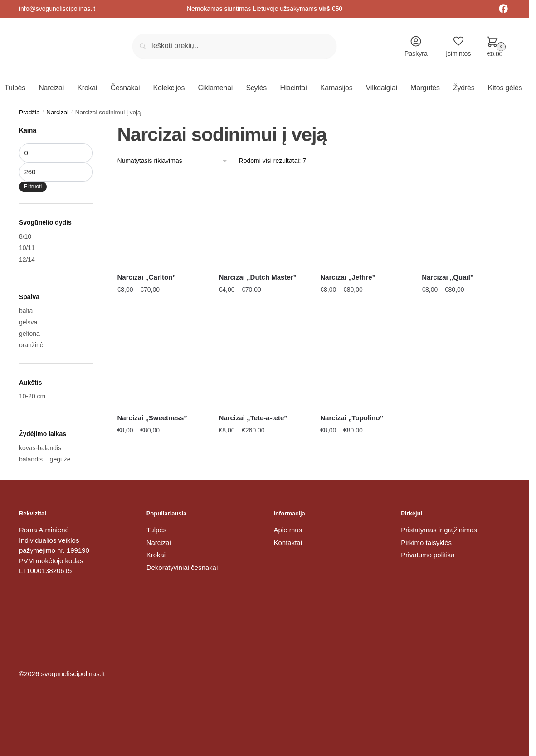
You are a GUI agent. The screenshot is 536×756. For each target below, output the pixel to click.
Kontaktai (288, 542)
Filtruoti (33, 187)
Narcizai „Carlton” (147, 277)
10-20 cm (32, 396)
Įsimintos (458, 46)
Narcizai (57, 112)
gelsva (28, 322)
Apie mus (288, 530)
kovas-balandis (40, 448)
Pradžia (29, 112)
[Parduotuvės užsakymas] (173, 161)
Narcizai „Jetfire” (348, 277)
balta (26, 311)
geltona (29, 334)
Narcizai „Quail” (448, 277)
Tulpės (156, 530)
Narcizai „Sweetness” (152, 418)
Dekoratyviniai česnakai (182, 567)
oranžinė (31, 345)
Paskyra (416, 46)
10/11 (27, 248)
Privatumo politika (428, 555)
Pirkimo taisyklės (426, 542)
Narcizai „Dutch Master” (258, 277)
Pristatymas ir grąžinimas (439, 530)
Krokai (156, 555)
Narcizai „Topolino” (352, 418)
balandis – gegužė (45, 459)
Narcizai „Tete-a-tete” (253, 418)
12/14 (27, 260)
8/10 (25, 236)
